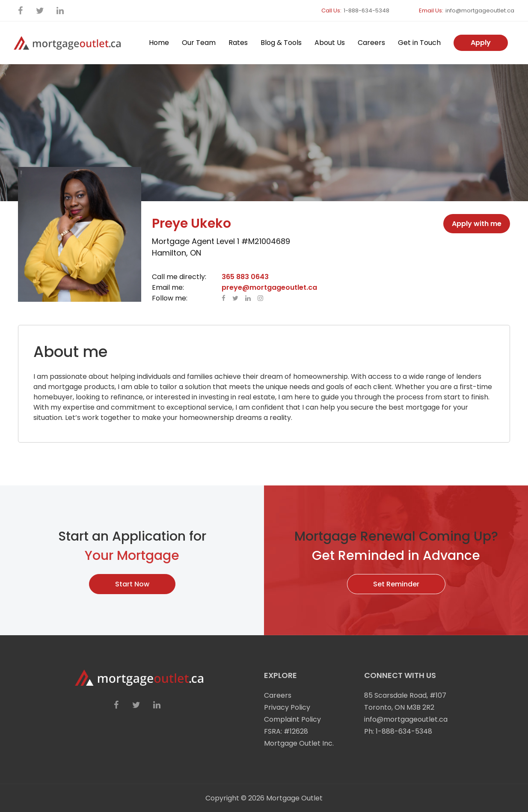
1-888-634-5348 (366, 10)
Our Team (199, 43)
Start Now (132, 584)
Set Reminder (396, 584)
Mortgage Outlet (294, 798)
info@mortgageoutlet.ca (480, 10)
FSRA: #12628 (286, 731)
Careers (371, 43)
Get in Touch (419, 43)
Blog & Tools (281, 43)
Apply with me (477, 224)
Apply (481, 43)
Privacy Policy (287, 707)
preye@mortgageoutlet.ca (269, 287)
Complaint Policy (292, 719)
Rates (238, 43)
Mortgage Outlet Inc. (299, 743)
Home (159, 43)
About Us (330, 43)
